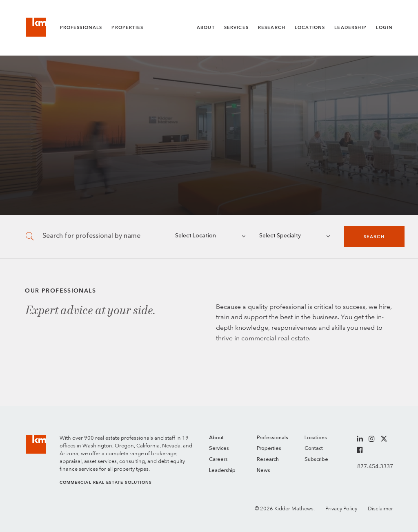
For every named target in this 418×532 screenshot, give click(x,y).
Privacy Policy (341, 509)
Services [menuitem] (219, 448)
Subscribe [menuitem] (316, 459)
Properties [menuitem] (269, 448)
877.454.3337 (375, 466)
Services (236, 28)
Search (374, 237)
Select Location (196, 236)
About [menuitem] (216, 438)
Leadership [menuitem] (222, 471)
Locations (310, 28)
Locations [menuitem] (316, 438)
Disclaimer (380, 509)
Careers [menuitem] (218, 459)
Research (272, 28)
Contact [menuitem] (314, 448)
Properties (127, 28)
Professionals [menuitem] (272, 438)
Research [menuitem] (268, 459)
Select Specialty (280, 236)
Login (385, 28)
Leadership (350, 28)
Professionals (81, 28)
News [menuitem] (263, 471)
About (206, 28)
